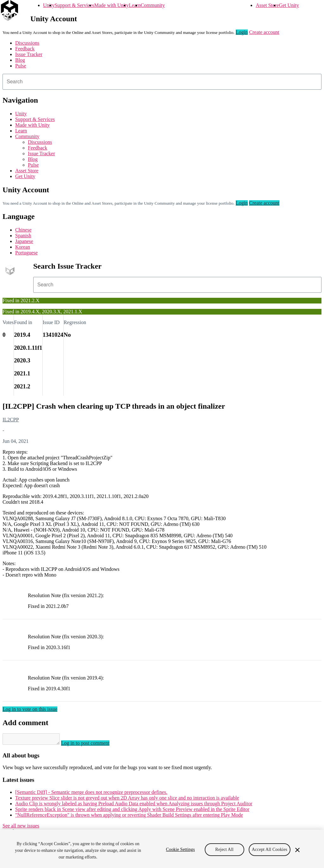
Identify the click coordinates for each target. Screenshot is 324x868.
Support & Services (74, 5)
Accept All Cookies (270, 849)
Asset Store (267, 5)
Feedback (25, 49)
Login (242, 32)
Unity (49, 5)
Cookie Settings (181, 849)
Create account (264, 32)
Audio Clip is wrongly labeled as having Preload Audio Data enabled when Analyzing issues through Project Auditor (134, 805)
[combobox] (162, 82)
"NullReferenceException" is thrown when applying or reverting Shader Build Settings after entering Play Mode (129, 817)
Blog (20, 60)
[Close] (297, 850)
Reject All (224, 849)
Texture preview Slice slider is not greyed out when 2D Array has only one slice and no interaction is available (127, 800)
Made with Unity (112, 5)
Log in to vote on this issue (30, 709)
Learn (135, 5)
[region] (162, 849)
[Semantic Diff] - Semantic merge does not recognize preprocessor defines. (91, 794)
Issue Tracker (29, 54)
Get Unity (289, 5)
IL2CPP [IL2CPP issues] (11, 420)
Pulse (21, 66)
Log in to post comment (92, 745)
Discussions (27, 43)
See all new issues (21, 828)
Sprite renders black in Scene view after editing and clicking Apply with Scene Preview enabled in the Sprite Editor (132, 811)
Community (153, 5)
